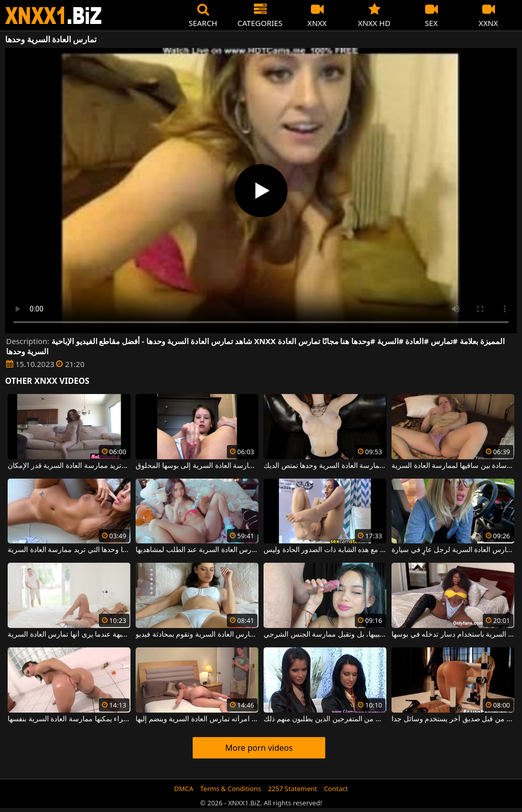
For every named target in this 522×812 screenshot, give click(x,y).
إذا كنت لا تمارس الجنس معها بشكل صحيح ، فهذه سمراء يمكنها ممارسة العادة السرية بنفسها (69, 719)
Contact (336, 789)
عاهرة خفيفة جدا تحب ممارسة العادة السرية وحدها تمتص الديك (325, 466)
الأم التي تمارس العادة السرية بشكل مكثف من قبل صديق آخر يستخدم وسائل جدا (453, 719)
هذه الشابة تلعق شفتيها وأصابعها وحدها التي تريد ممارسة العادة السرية (69, 550)
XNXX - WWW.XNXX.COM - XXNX (54, 16)
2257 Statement (292, 789)
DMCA (184, 789)
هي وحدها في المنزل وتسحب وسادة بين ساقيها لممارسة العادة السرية (453, 466)
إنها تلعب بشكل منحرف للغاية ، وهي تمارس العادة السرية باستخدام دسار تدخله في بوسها (453, 635)
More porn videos (259, 748)
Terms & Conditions (231, 789)
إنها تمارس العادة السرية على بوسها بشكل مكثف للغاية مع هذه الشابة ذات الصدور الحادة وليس (325, 550)
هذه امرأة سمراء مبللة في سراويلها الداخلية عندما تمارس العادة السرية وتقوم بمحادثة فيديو (197, 635)
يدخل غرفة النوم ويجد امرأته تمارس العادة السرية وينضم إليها (197, 719)
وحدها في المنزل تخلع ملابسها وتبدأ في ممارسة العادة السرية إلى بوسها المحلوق (197, 466)
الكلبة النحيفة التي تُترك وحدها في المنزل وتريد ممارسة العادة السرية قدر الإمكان (69, 466)
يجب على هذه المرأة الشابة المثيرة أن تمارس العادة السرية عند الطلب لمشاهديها (197, 550)
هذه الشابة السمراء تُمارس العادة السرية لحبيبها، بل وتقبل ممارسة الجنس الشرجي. (325, 635)
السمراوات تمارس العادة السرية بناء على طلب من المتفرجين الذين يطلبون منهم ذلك (325, 719)
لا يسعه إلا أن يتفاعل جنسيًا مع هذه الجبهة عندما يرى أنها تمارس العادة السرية (69, 635)
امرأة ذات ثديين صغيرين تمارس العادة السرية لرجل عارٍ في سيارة (453, 550)
